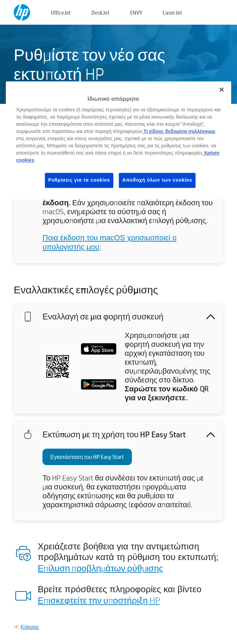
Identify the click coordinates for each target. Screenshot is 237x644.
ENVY (136, 13)
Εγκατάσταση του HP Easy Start (87, 457)
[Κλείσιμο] (222, 89)
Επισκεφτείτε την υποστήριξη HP (99, 600)
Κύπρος (30, 627)
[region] (118, 140)
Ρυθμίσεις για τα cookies (79, 180)
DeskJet (101, 13)
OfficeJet (61, 13)
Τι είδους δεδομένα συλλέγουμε (179, 132)
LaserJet (172, 13)
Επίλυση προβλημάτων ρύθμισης (100, 568)
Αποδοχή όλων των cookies (157, 180)
